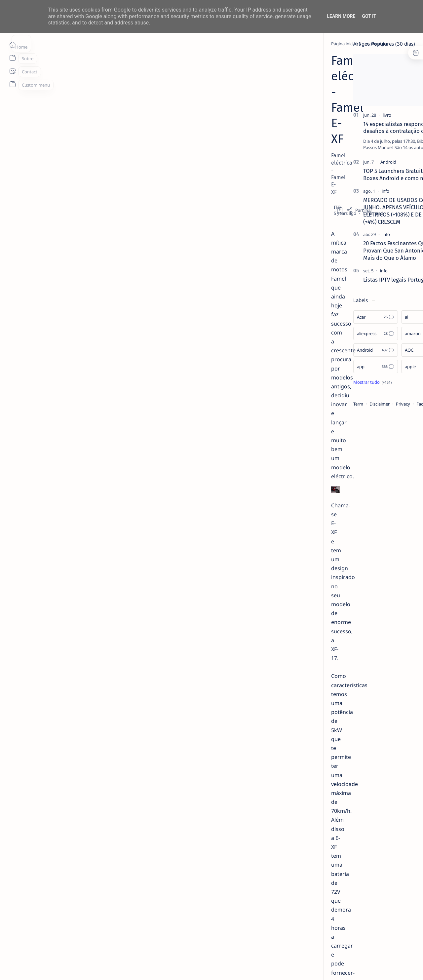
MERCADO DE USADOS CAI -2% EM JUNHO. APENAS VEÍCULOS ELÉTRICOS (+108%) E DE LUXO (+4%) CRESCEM (365, 211)
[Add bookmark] (270, 93)
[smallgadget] (87, 44)
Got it (369, 16)
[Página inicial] (12, 45)
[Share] (290, 93)
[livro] (347, 115)
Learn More (341, 16)
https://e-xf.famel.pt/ (109, 859)
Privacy (363, 404)
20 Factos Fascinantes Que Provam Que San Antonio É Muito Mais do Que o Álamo (364, 251)
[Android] (348, 162)
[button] (373, 967)
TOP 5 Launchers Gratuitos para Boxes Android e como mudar (362, 175)
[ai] (384, 317)
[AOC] (384, 350)
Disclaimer (340, 404)
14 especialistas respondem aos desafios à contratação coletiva (363, 128)
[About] (12, 58)
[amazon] (384, 333)
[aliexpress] (336, 333)
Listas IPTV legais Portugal (356, 280)
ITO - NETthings (63, 967)
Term (318, 404)
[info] (346, 191)
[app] (336, 367)
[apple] (384, 367)
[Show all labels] (332, 382)
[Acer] (336, 317)
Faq (380, 404)
